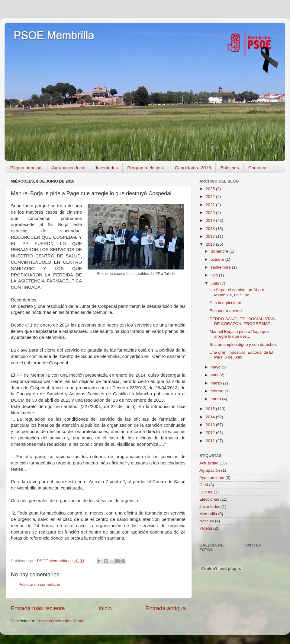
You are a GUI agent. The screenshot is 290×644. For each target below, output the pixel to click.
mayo (216, 367)
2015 (211, 409)
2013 (211, 425)
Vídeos (206, 528)
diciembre (220, 251)
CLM (204, 485)
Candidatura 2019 (193, 168)
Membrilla (208, 514)
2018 (211, 229)
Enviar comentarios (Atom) (61, 621)
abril (215, 375)
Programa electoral (146, 168)
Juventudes (106, 168)
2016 (211, 244)
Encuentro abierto (226, 311)
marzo (217, 383)
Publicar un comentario (39, 584)
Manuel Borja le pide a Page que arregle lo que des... (239, 334)
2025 (211, 189)
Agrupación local (69, 168)
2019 (211, 220)
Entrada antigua (166, 608)
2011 (211, 441)
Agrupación (210, 470)
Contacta (257, 168)
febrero (218, 391)
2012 (211, 433)
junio (215, 283)
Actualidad (209, 463)
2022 (211, 197)
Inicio (105, 608)
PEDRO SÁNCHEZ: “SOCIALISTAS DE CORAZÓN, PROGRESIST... (242, 321)
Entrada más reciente (38, 608)
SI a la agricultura (226, 303)
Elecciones (209, 499)
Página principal (26, 168)
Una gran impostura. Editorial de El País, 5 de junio (241, 355)
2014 (211, 417)
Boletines (230, 168)
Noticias (207, 521)
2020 (211, 213)
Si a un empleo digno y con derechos (243, 344)
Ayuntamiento (212, 478)
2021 (211, 205)
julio (215, 275)
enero (216, 399)
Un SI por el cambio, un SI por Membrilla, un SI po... (237, 292)
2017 (211, 236)
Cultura (206, 492)
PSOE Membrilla (54, 35)
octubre (218, 259)
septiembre (221, 267)
